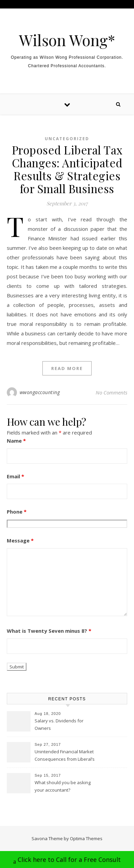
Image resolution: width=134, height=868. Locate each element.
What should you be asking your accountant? (63, 786)
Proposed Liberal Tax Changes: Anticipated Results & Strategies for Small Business (67, 169)
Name (16, 441)
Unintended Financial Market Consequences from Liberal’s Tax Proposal (65, 756)
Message (20, 540)
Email (15, 476)
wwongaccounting (40, 392)
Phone (17, 512)
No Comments (111, 392)
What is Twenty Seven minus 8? (49, 631)
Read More (67, 368)
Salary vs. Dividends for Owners (59, 724)
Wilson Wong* (67, 40)
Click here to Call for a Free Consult (67, 860)
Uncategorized (67, 139)
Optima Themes (86, 838)
